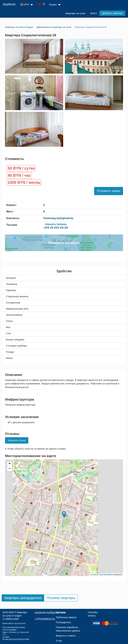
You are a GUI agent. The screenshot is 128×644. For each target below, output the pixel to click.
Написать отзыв (17, 440)
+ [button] (10, 464)
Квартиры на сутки (75, 13)
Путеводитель (63, 622)
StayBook (9, 4)
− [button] (10, 469)
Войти (94, 13)
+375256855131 (45, 619)
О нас (59, 641)
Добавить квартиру (112, 13)
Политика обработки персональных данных (68, 629)
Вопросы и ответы (66, 636)
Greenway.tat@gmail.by (58, 218)
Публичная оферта (66, 617)
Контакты (61, 612)
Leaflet (93, 575)
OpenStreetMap (105, 575)
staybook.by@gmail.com (50, 613)
